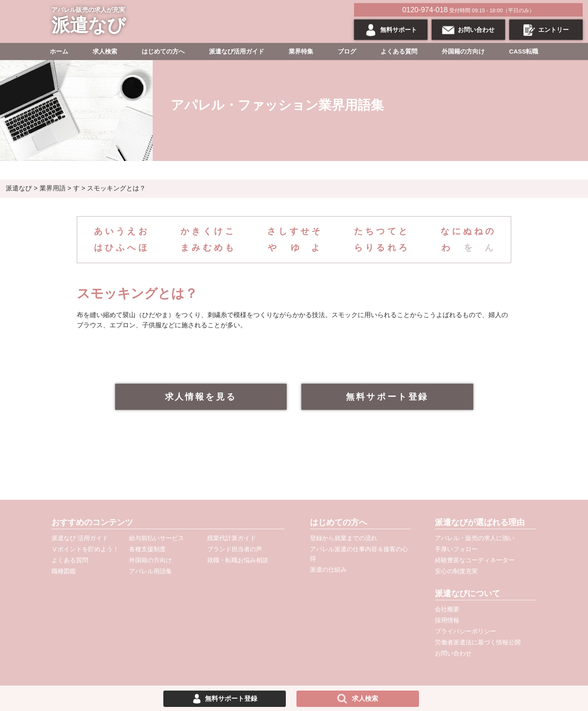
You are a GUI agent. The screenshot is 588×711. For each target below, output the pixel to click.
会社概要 (447, 609)
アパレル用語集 (150, 571)
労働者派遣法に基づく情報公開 (478, 642)
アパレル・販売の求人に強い (475, 538)
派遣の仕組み (328, 569)
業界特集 (301, 51)
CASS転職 (524, 51)
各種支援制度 (147, 549)
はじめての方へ (163, 51)
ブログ (347, 51)
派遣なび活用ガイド (237, 51)
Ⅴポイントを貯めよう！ (85, 549)
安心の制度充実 (456, 571)
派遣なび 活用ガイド (80, 538)
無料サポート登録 (387, 397)
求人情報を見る (201, 397)
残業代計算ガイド (232, 538)
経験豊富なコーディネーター (475, 560)
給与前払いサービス (157, 538)
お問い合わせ (453, 653)
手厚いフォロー (456, 549)
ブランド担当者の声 (235, 549)
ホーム (59, 51)
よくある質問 (399, 51)
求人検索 (105, 51)
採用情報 (447, 620)
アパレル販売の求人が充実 (91, 22)
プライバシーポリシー (465, 631)
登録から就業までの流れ (344, 538)
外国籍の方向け (463, 51)
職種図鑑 (64, 571)
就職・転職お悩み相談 (238, 560)
